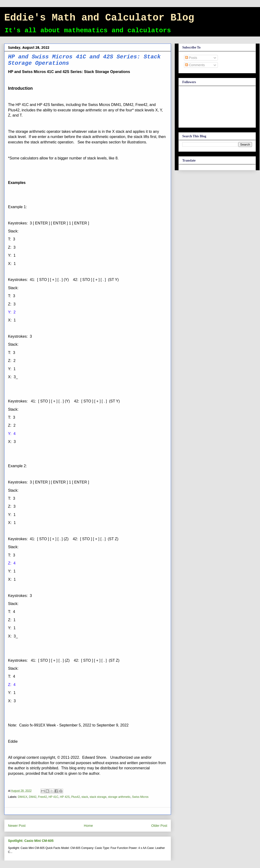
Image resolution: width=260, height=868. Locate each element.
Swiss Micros (140, 797)
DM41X (23, 797)
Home (88, 826)
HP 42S (65, 797)
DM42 (33, 797)
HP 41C (53, 797)
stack (85, 797)
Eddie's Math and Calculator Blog (99, 18)
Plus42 (75, 797)
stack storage (98, 797)
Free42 (42, 797)
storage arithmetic (119, 797)
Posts (191, 58)
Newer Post (17, 826)
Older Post (159, 826)
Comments (195, 65)
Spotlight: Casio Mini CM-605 (31, 841)
